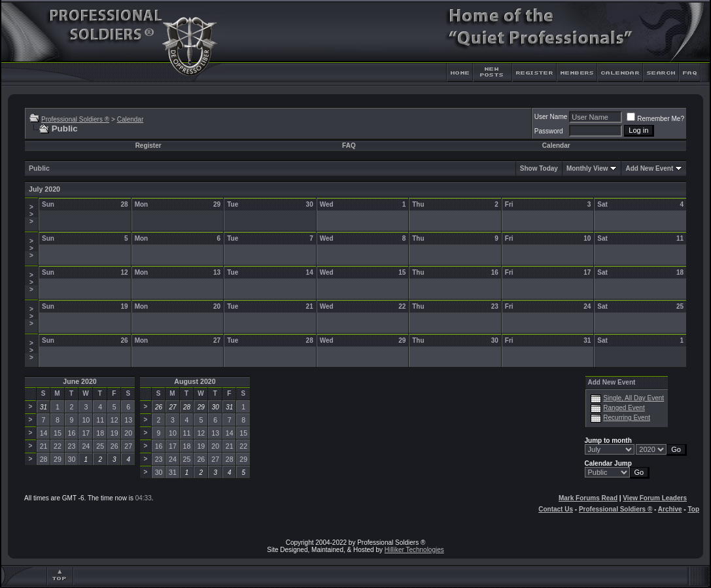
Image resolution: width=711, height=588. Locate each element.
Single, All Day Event (633, 398)
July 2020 (44, 189)
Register (148, 146)
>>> (31, 214)
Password (549, 131)
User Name (551, 117)
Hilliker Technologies (414, 550)
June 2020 (80, 381)
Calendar (130, 119)
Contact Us (556, 509)
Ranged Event (624, 408)
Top (693, 509)
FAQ (349, 146)
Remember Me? (655, 119)
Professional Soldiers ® (75, 119)
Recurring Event (627, 418)
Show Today (539, 168)
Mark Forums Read (588, 498)
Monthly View (587, 168)
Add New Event (649, 168)
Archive (670, 509)
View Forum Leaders (655, 498)
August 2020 (195, 381)
